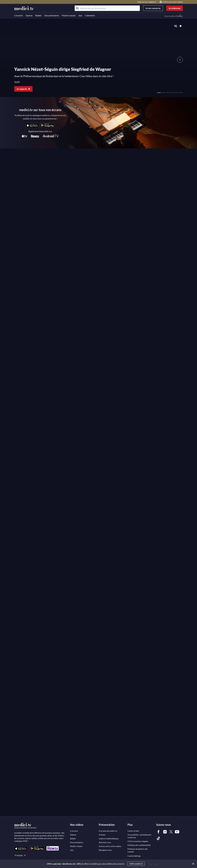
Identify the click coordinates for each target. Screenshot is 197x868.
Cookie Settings (134, 856)
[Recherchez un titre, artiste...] (107, 8)
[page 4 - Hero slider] (172, 91)
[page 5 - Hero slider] (176, 91)
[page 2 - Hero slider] (163, 91)
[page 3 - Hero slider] (168, 91)
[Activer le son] (176, 26)
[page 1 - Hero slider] (159, 91)
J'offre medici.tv (136, 864)
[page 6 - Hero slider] (181, 91)
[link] (32, 125)
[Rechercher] (77, 8)
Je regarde (24, 89)
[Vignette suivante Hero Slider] (180, 60)
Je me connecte (153, 8)
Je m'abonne (174, 8)
